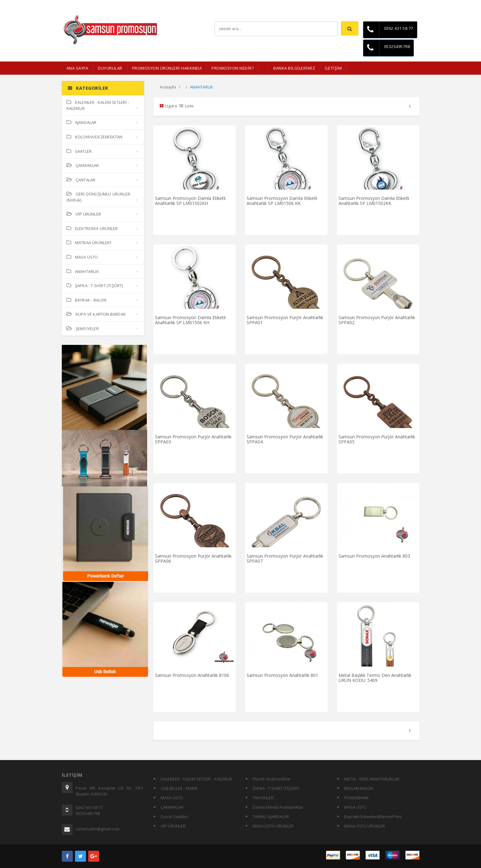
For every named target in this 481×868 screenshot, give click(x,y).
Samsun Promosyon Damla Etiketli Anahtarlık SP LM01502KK (374, 201)
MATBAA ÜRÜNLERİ (89, 243)
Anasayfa (168, 87)
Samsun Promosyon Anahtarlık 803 (374, 556)
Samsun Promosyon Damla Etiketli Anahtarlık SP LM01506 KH (190, 320)
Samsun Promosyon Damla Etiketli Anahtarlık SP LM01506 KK (282, 201)
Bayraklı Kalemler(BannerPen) (373, 817)
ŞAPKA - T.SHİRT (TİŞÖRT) (95, 286)
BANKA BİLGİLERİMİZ (294, 68)
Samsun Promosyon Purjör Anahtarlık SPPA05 (377, 439)
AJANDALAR (82, 122)
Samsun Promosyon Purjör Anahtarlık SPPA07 (285, 558)
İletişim (413, 5)
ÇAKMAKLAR (83, 165)
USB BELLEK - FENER (179, 788)
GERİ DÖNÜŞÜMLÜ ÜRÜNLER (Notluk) (99, 197)
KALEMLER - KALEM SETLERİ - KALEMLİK (98, 105)
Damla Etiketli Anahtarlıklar (278, 807)
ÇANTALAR (81, 180)
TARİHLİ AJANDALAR (271, 817)
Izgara (168, 106)
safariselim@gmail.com (98, 829)
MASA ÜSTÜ (82, 257)
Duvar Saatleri (174, 817)
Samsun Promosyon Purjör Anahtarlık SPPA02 (377, 320)
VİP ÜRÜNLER (84, 214)
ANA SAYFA (77, 68)
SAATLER (79, 151)
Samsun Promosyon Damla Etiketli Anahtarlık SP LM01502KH (190, 201)
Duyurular (110, 68)
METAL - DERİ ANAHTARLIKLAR (372, 779)
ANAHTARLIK (83, 271)
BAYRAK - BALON (87, 300)
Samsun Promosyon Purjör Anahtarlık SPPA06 (193, 558)
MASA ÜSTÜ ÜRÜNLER (273, 826)
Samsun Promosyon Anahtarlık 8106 (192, 675)
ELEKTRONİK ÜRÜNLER (92, 228)
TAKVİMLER (263, 798)
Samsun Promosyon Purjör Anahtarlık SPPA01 (285, 320)
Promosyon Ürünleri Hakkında (167, 68)
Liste (186, 106)
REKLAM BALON (359, 788)
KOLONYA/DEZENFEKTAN (95, 137)
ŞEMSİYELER (83, 329)
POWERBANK (356, 798)
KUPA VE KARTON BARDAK (96, 314)
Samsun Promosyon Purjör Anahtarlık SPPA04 (285, 439)
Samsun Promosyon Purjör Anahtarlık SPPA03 (193, 439)
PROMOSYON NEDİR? (233, 68)
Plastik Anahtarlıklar (272, 779)
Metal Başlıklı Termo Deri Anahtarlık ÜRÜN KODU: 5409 (375, 678)
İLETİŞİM (333, 68)
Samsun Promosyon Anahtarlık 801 (282, 675)
